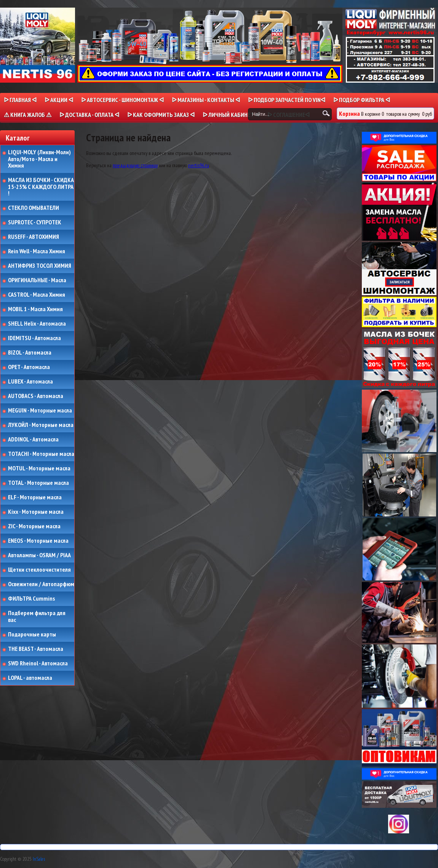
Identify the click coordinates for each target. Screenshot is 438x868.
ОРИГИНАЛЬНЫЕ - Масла (37, 280)
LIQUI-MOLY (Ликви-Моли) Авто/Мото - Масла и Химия (40, 159)
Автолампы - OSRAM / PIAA (39, 555)
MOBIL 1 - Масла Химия (35, 309)
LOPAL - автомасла (30, 678)
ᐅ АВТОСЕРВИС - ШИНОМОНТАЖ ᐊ (122, 100)
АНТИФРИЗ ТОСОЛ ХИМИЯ (40, 266)
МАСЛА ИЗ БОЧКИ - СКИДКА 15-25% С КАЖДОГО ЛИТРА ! (41, 187)
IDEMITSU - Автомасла (34, 338)
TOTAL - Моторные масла (38, 483)
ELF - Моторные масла (35, 497)
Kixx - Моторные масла (36, 512)
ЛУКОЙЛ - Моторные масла (41, 425)
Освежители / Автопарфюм (41, 584)
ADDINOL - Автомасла (33, 440)
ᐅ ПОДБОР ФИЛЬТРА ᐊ (362, 100)
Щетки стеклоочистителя (39, 570)
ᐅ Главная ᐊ (20, 100)
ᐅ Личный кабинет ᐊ (231, 115)
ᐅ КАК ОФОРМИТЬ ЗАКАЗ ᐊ (161, 115)
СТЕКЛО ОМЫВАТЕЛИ (34, 208)
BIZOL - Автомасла (30, 353)
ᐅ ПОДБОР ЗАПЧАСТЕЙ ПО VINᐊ (287, 100)
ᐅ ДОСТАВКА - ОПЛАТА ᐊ (89, 115)
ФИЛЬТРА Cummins (31, 599)
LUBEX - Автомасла (30, 382)
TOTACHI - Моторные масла (41, 454)
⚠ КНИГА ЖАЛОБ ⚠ (28, 115)
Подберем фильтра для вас (37, 616)
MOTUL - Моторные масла (39, 468)
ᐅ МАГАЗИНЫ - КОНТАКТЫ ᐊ (206, 100)
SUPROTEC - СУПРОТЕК (35, 222)
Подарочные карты (32, 635)
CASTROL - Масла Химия (37, 295)
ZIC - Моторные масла (34, 526)
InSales (39, 859)
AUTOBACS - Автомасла (36, 396)
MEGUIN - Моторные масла (40, 411)
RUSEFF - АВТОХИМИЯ (34, 237)
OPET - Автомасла (29, 367)
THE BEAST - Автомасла (36, 649)
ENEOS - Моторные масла (38, 541)
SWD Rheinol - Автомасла (38, 663)
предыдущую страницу (135, 165)
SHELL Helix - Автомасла (37, 324)
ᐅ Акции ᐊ (59, 100)
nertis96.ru (199, 165)
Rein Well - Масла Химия (37, 251)
